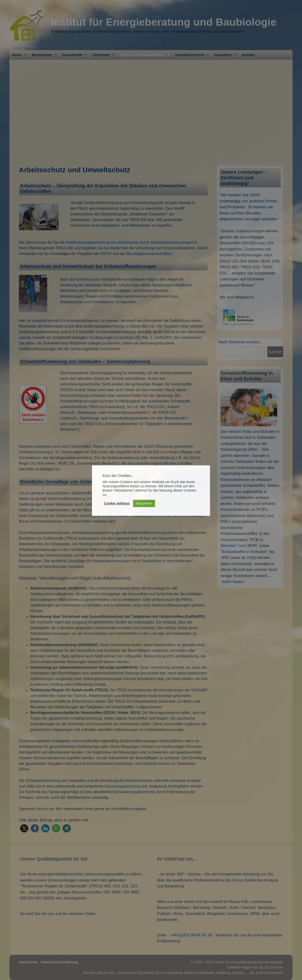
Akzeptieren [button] (144, 503)
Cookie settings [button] (117, 503)
